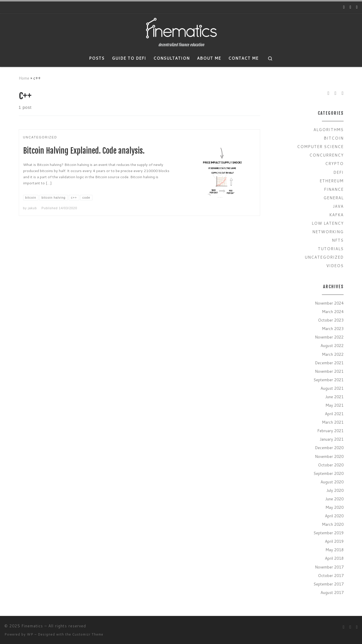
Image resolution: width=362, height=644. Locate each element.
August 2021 (332, 388)
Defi (338, 172)
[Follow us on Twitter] (350, 7)
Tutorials (331, 249)
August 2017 (332, 592)
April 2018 (334, 558)
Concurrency (326, 155)
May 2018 (334, 550)
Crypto (334, 163)
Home (24, 78)
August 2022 (332, 345)
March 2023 (333, 328)
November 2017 (329, 567)
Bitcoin (334, 138)
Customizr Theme (88, 634)
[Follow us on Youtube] (344, 7)
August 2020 (332, 482)
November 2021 (329, 371)
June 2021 (334, 397)
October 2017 (331, 575)
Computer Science (320, 146)
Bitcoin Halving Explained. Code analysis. (84, 151)
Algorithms (328, 129)
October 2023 (331, 320)
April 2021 (334, 414)
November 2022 (329, 337)
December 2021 (329, 363)
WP (30, 634)
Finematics (32, 626)
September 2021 (328, 380)
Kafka (336, 215)
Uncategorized (324, 257)
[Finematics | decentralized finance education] (181, 28)
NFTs (338, 240)
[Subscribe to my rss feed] (357, 7)
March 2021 (333, 422)
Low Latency (328, 223)
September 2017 (328, 584)
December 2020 (329, 448)
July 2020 (335, 490)
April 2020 (334, 516)
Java (338, 206)
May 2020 (334, 507)
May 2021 (334, 405)
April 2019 (334, 541)
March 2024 (333, 311)
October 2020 (331, 465)
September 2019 (328, 533)
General (333, 198)
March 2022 (333, 354)
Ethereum (332, 181)
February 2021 (330, 431)
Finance (334, 189)
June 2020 (334, 499)
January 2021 (332, 439)
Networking (328, 232)
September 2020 (328, 473)
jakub (32, 208)
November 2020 (329, 456)
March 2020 (333, 524)
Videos (335, 266)
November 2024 (329, 303)
